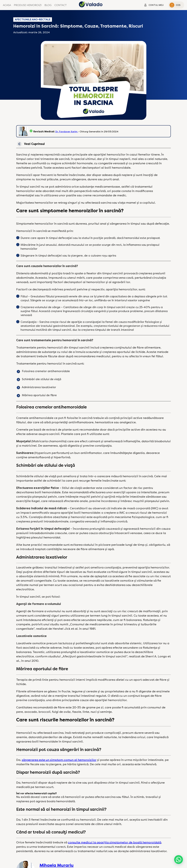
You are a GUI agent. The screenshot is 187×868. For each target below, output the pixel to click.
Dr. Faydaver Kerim (67, 132)
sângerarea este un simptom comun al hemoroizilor (59, 760)
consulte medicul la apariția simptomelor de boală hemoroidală (115, 842)
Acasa (7, 5)
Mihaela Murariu (57, 865)
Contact (61, 5)
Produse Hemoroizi (28, 5)
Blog (48, 5)
